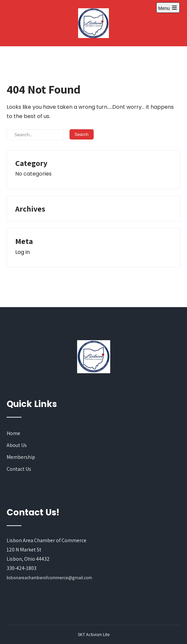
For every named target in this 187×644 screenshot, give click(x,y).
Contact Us (19, 469)
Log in (23, 252)
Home (13, 433)
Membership (21, 457)
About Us (17, 445)
